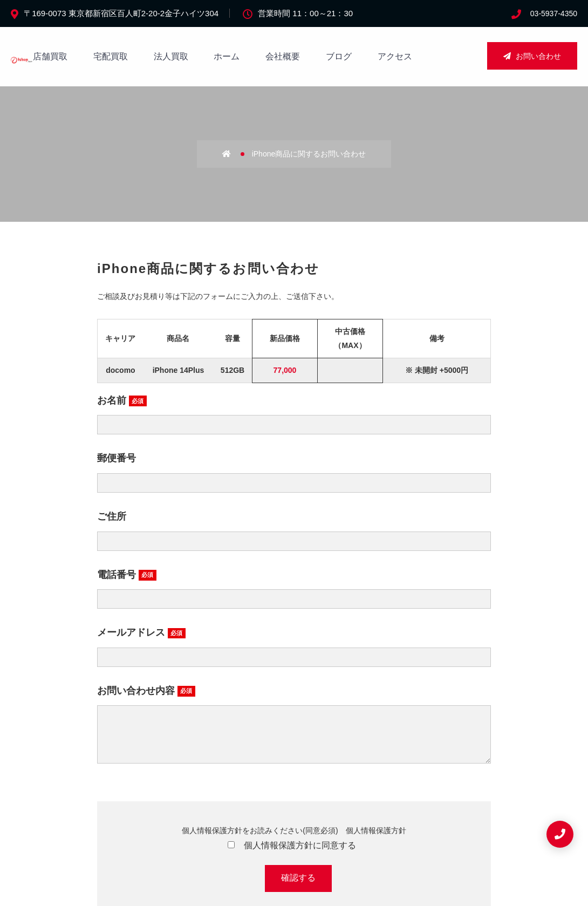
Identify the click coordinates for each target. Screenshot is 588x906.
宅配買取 (111, 56)
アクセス (395, 56)
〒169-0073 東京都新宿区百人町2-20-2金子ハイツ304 (121, 13)
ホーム (227, 56)
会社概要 (283, 56)
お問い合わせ (532, 56)
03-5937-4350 (554, 13)
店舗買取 (50, 56)
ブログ (339, 56)
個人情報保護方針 (376, 841)
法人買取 (171, 56)
